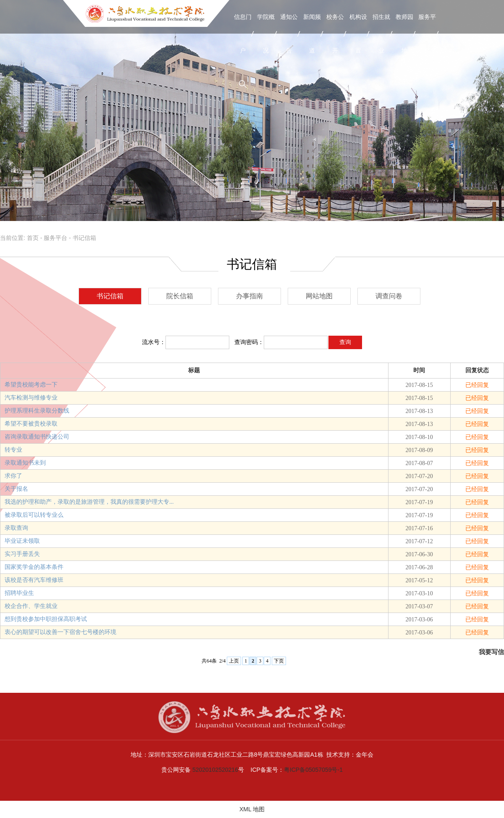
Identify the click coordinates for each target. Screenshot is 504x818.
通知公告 (289, 34)
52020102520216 (215, 770)
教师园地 (404, 34)
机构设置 (358, 34)
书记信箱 (84, 238)
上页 (234, 661)
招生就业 (381, 34)
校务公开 (335, 34)
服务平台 (427, 34)
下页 (279, 661)
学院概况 (266, 34)
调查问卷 (389, 296)
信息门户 (243, 34)
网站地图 (319, 296)
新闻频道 (312, 34)
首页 (33, 238)
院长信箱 (180, 296)
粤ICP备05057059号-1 (313, 770)
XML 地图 (252, 809)
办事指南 (249, 296)
